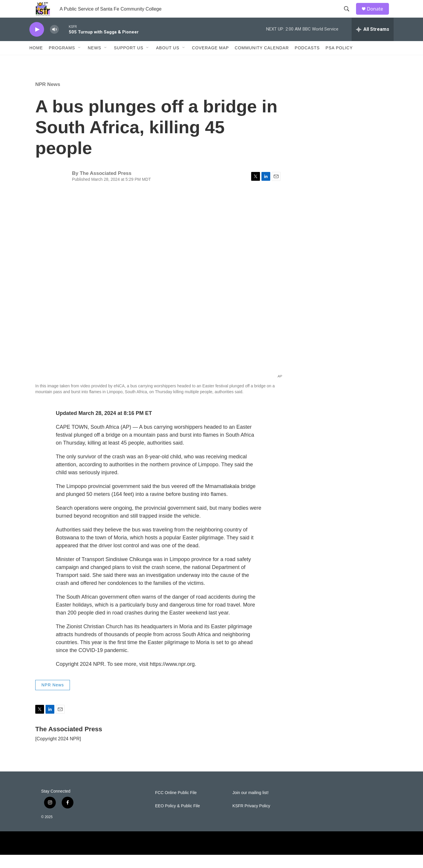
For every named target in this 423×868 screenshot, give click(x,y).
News (95, 61)
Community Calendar (262, 61)
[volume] (54, 43)
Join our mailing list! (250, 806)
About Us (168, 61)
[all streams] (373, 43)
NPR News (48, 98)
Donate (379, 15)
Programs (62, 61)
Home (36, 61)
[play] (37, 43)
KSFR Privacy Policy (251, 819)
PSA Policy (339, 61)
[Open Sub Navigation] (80, 61)
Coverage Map (211, 61)
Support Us (129, 61)
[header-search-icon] (349, 16)
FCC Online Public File (176, 806)
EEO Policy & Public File (178, 819)
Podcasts (307, 61)
